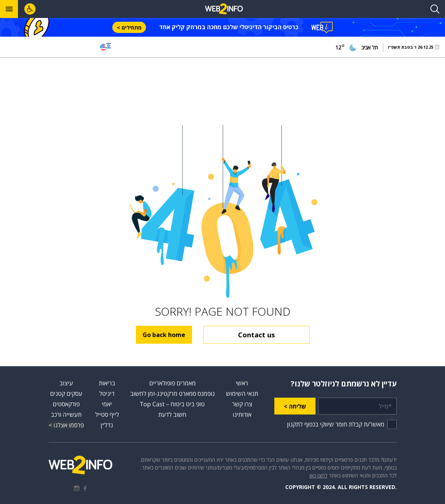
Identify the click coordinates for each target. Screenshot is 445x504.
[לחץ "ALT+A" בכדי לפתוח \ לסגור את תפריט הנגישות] (30, 9)
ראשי (242, 383)
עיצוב (66, 383)
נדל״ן (107, 425)
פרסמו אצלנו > (66, 425)
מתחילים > (129, 28)
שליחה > (295, 406)
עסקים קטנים (66, 394)
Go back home (164, 335)
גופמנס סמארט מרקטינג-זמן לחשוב (173, 394)
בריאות (107, 383)
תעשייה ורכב (66, 415)
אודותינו (242, 415)
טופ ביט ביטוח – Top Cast (172, 404)
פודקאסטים (66, 404)
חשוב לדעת (172, 415)
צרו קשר (242, 404)
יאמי (107, 404)
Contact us (256, 335)
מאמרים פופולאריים (173, 383)
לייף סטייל (107, 415)
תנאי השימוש (242, 394)
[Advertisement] (223, 91)
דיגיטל (107, 394)
